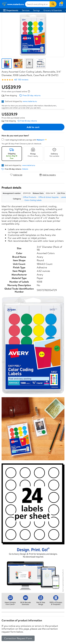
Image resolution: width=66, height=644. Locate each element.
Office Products (30, 197)
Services (26, 10)
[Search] (53, 4)
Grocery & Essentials (53, 10)
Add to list (16, 175)
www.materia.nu (30, 101)
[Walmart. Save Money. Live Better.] (13, 4)
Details (25, 169)
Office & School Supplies (48, 197)
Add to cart (33, 127)
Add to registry (48, 175)
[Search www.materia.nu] (37, 4)
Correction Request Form (18, 638)
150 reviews (23, 80)
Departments (11, 10)
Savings (36, 10)
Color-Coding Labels (33, 200)
